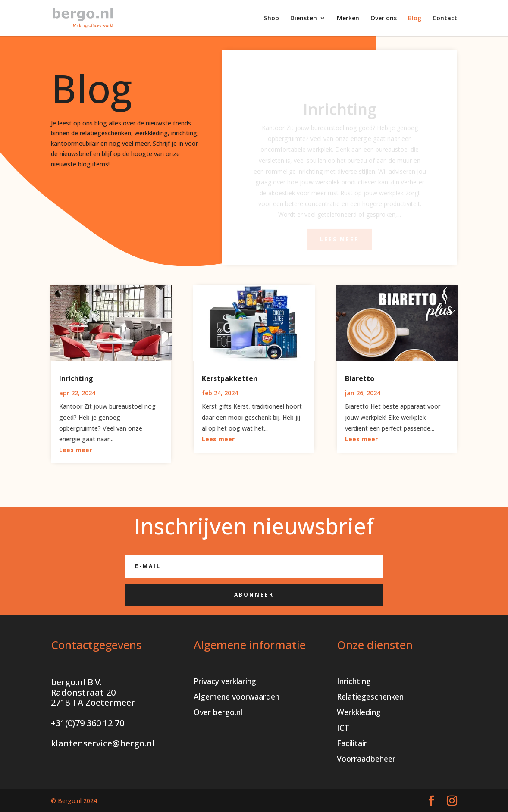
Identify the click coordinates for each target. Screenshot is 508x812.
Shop (271, 19)
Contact (445, 19)
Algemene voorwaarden (237, 696)
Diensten (304, 19)
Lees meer (75, 450)
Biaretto (360, 378)
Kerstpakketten (230, 378)
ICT (343, 728)
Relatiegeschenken (370, 696)
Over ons (384, 19)
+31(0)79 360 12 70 (88, 723)
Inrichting (76, 378)
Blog (415, 19)
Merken (348, 19)
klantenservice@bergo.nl (103, 743)
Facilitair (352, 743)
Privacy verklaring (225, 681)
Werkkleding (359, 712)
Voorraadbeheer (366, 759)
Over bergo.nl (218, 712)
